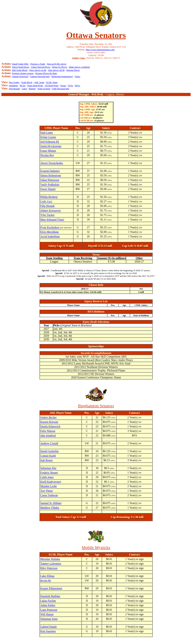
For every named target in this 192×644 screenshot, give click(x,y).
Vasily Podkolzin (50, 184)
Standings (13, 85)
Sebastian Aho (48, 468)
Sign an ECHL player (57, 64)
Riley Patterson (49, 568)
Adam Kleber (48, 605)
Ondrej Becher (49, 417)
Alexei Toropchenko (52, 163)
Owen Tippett (48, 189)
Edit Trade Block (20, 70)
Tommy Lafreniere (51, 564)
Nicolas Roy (47, 155)
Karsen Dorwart (49, 422)
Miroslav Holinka (50, 559)
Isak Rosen (47, 460)
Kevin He (46, 580)
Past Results (14, 89)
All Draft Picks (52, 85)
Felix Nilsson (48, 431)
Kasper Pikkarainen (51, 588)
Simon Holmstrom (51, 175)
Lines (24, 89)
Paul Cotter (47, 133)
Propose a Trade (38, 64)
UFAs (70, 85)
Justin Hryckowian (51, 146)
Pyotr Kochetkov (50, 227)
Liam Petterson (49, 610)
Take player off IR (56, 70)
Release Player (73, 70)
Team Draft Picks (35, 85)
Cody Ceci (46, 201)
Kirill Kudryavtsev (51, 482)
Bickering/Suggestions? (62, 76)
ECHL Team (52, 82)
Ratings (32, 89)
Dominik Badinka (50, 596)
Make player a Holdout (79, 67)
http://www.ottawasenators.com (100, 50)
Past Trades (14, 82)
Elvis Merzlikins (50, 232)
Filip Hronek (48, 206)
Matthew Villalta (50, 508)
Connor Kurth (48, 456)
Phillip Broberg (49, 197)
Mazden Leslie (49, 486)
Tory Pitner (47, 491)
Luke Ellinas (47, 576)
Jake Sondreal (48, 435)
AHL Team (39, 82)
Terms (63, 85)
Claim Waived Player (41, 67)
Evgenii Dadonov (50, 171)
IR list (23, 85)
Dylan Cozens (48, 137)
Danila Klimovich (50, 426)
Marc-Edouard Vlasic (52, 220)
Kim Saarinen (48, 631)
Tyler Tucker (48, 215)
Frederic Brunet (49, 473)
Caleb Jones (47, 477)
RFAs (78, 85)
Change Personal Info (40, 76)
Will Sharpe (47, 614)
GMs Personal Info (61, 89)
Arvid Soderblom (50, 236)
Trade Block (27, 82)
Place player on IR (38, 70)
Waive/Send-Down (21, 67)
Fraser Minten (48, 151)
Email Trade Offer (20, 64)
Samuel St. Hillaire (51, 503)
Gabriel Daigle (49, 627)
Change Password (20, 76)
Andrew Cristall (49, 443)
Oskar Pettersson (50, 180)
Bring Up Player (60, 67)
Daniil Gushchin (50, 451)
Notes (77, 76)
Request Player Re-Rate (46, 73)
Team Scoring (44, 89)
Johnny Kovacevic (51, 210)
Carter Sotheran (49, 495)
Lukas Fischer (48, 601)
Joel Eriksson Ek (50, 142)
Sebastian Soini (49, 619)
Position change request (23, 73)
